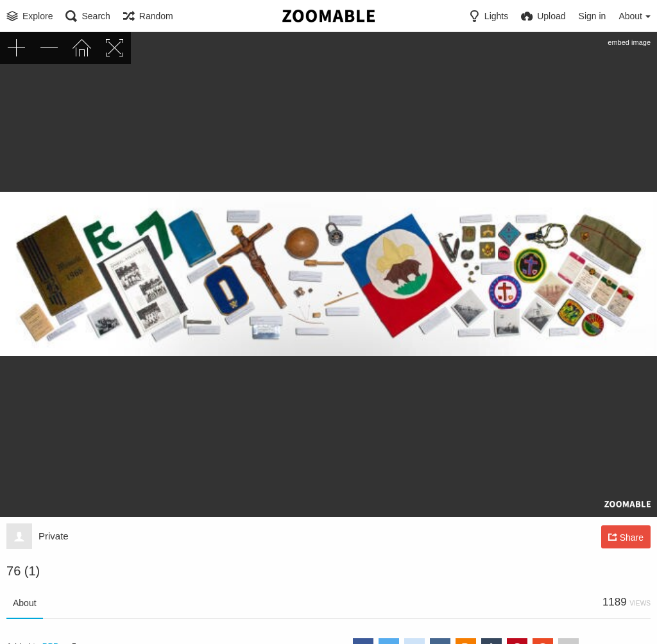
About (25, 603)
